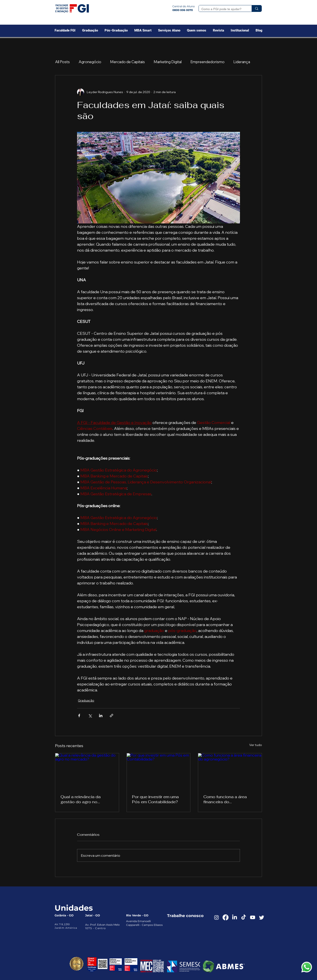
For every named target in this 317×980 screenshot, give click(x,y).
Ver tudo (256, 745)
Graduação (86, 700)
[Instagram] (217, 917)
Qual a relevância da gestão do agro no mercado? (81, 799)
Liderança (242, 62)
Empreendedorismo (207, 62)
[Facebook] (226, 917)
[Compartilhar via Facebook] (79, 716)
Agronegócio (90, 62)
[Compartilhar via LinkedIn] (101, 716)
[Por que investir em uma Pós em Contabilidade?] (159, 771)
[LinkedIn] (235, 917)
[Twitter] (262, 917)
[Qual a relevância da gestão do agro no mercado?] (87, 771)
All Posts (62, 62)
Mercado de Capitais (127, 62)
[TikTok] (244, 917)
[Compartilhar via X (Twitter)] (90, 716)
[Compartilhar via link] (112, 716)
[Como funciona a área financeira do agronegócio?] (230, 771)
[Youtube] (253, 917)
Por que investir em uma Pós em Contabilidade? (155, 799)
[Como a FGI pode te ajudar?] (222, 9)
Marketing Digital (168, 62)
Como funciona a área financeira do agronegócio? (225, 799)
